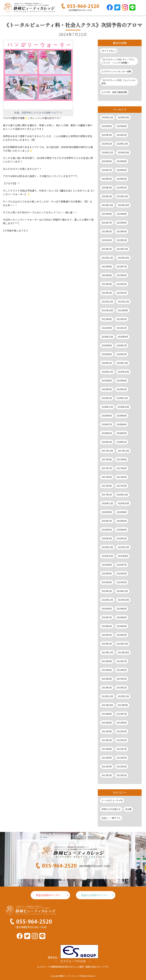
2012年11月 (123, 696)
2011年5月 (122, 758)
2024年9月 (107, 161)
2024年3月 (107, 188)
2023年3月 (107, 240)
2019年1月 (107, 398)
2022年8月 (107, 266)
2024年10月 (123, 152)
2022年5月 (122, 275)
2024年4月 (122, 179)
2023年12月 (122, 196)
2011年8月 (107, 749)
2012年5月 (122, 723)
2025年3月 (107, 135)
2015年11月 (123, 547)
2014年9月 (107, 609)
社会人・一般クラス (111, 818)
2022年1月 (122, 293)
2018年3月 (107, 442)
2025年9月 (107, 126)
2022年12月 (122, 249)
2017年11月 (123, 451)
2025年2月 (122, 135)
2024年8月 (122, 161)
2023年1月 (107, 249)
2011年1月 (122, 775)
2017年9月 (107, 459)
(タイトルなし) (109, 51)
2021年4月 (107, 328)
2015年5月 (122, 573)
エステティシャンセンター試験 (116, 71)
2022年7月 (122, 266)
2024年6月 (122, 170)
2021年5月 (122, 319)
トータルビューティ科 (112, 800)
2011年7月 (122, 749)
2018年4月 (122, 433)
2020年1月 (107, 363)
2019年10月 (123, 372)
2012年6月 (107, 723)
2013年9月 (107, 661)
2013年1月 (122, 688)
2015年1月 (107, 591)
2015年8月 (107, 565)
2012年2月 (107, 740)
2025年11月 (107, 117)
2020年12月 (107, 337)
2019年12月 (122, 363)
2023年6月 (122, 223)
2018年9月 (107, 416)
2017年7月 (107, 468)
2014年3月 (107, 635)
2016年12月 (122, 495)
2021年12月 (107, 302)
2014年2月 (122, 635)
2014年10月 (123, 600)
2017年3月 (107, 486)
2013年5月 (122, 670)
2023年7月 (107, 223)
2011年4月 (107, 766)
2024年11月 (107, 152)
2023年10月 (123, 205)
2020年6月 (107, 354)
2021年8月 (123, 310)
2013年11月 (107, 652)
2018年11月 (107, 407)
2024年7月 (107, 170)
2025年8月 (122, 126)
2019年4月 (107, 389)
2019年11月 (107, 372)
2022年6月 (107, 275)
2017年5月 (107, 477)
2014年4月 (122, 626)
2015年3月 (122, 582)
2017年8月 (122, 459)
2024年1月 (107, 196)
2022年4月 (107, 284)
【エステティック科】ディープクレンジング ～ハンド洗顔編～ (118, 61)
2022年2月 (107, 293)
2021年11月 (123, 302)
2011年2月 (107, 775)
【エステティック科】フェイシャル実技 (118, 82)
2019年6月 (122, 381)
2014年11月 (107, 600)
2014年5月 (107, 626)
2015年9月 (123, 556)
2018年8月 (122, 416)
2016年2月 (122, 538)
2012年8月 (107, 714)
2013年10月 (123, 652)
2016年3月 (107, 538)
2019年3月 (122, 389)
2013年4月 (107, 679)
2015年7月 (122, 565)
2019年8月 (107, 381)
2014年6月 (122, 617)
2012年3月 (122, 731)
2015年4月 (107, 582)
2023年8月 (122, 214)
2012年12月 (107, 696)
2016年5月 (107, 530)
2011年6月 (107, 758)
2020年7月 (122, 345)
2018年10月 (123, 407)
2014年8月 (122, 609)
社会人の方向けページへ (95, 895)
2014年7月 (107, 617)
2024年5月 (107, 179)
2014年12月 (122, 591)
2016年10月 (123, 503)
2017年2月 (122, 486)
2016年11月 (107, 503)
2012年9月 (123, 705)
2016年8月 (122, 512)
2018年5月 (107, 433)
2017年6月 (122, 468)
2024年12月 (122, 144)
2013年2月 (107, 688)
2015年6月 (107, 573)
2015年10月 (107, 556)
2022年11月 (107, 258)
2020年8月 (107, 345)
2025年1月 (107, 144)
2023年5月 (107, 231)
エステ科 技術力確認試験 (114, 92)
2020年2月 (122, 354)
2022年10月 (123, 258)
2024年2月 (122, 188)
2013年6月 (107, 670)
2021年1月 (122, 328)
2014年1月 (107, 644)
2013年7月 (122, 661)
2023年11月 (107, 205)
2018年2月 (122, 442)
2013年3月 (122, 679)
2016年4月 (122, 530)
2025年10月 (123, 117)
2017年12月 (107, 451)
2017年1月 (107, 495)
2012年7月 (122, 714)
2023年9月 (107, 214)
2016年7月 (107, 521)
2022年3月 (122, 284)
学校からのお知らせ (111, 809)
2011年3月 (122, 766)
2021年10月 (107, 310)
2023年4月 (122, 231)
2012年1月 (122, 740)
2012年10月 (107, 705)
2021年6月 (107, 319)
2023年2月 (122, 240)
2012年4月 (107, 731)
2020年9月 (123, 337)
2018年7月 (107, 424)
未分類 (128, 809)
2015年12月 (107, 547)
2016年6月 (122, 521)
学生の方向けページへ (48, 895)
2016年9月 (107, 512)
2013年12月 (122, 644)
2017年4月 (122, 477)
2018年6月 (122, 424)
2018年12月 (122, 398)
